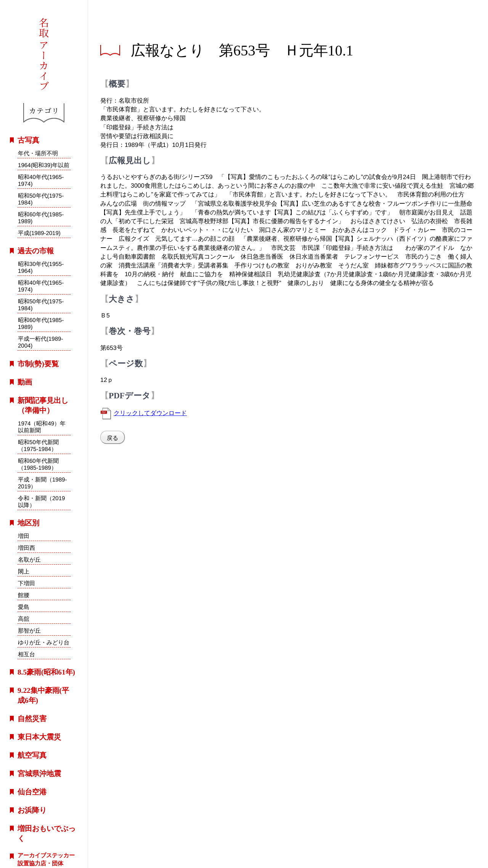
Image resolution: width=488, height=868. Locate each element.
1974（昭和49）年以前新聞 (42, 426)
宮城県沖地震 (39, 774)
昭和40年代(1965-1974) (41, 180)
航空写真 (32, 755)
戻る (112, 438)
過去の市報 (36, 251)
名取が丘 (29, 560)
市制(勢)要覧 (38, 364)
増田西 (26, 548)
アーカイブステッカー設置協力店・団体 (46, 859)
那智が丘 (29, 630)
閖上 (24, 571)
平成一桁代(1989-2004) (41, 342)
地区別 (28, 523)
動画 (25, 382)
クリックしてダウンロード (150, 413)
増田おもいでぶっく (47, 833)
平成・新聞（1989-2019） (43, 483)
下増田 (26, 583)
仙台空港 (32, 792)
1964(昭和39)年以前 (44, 165)
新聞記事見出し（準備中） (43, 405)
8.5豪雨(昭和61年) (46, 672)
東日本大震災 (39, 737)
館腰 (24, 595)
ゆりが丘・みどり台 (44, 642)
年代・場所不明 (38, 153)
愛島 (24, 607)
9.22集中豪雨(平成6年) (43, 695)
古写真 (28, 140)
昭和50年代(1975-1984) (41, 199)
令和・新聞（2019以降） (42, 502)
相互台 (26, 654)
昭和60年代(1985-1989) (41, 218)
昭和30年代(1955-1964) (41, 267)
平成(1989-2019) (39, 233)
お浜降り (32, 810)
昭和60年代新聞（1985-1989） (38, 464)
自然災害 (32, 719)
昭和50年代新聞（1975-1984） (38, 445)
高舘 (24, 619)
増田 (24, 536)
